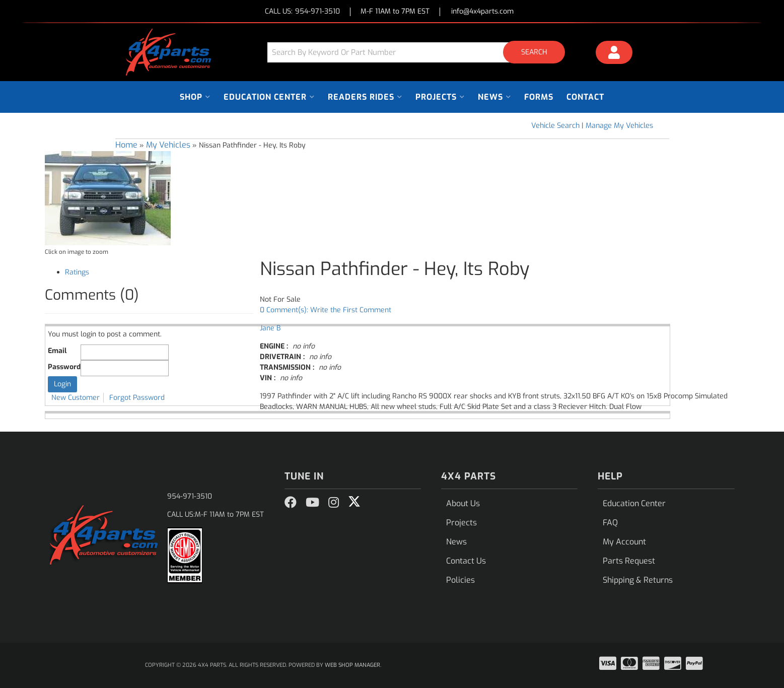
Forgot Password (137, 398)
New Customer (76, 398)
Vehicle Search (555, 126)
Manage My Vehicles (619, 126)
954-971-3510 (190, 496)
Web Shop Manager (352, 665)
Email (57, 351)
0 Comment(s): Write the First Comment (326, 310)
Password (64, 367)
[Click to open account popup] (614, 54)
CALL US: (302, 12)
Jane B (270, 328)
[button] (420, 52)
